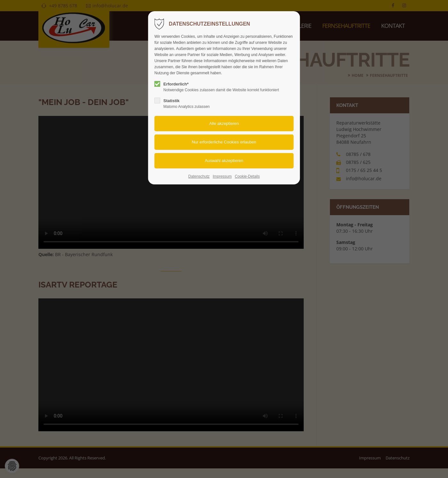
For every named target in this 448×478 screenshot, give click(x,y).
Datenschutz (199, 176)
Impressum (222, 176)
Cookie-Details (247, 176)
